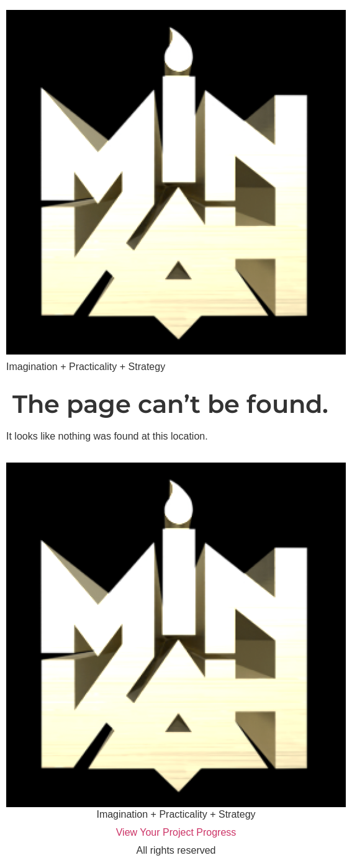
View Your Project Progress (176, 832)
